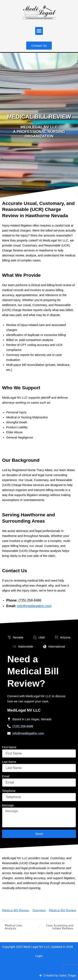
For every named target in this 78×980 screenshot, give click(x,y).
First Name (9, 747)
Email (6, 776)
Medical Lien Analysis (13, 927)
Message (8, 805)
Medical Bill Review (15, 910)
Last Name (9, 762)
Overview (39, 910)
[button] (39, 31)
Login (39, 956)
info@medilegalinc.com (34, 606)
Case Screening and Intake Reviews (60, 927)
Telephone (9, 791)
